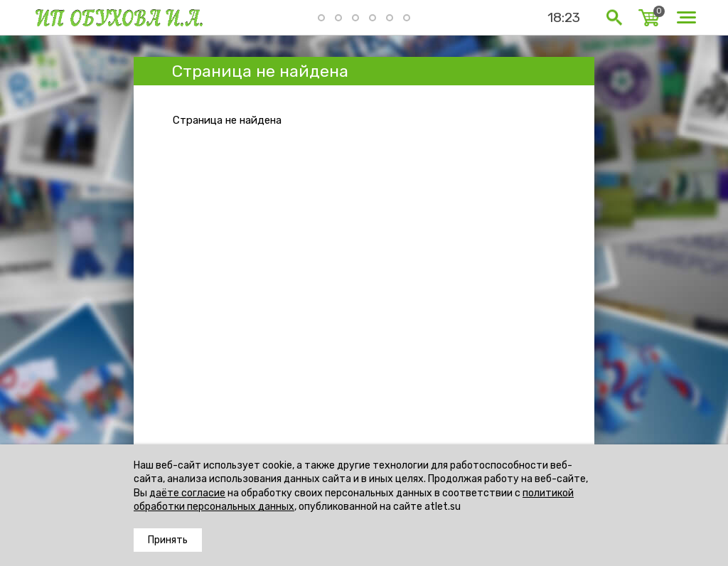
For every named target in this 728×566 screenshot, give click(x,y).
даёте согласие (187, 493)
